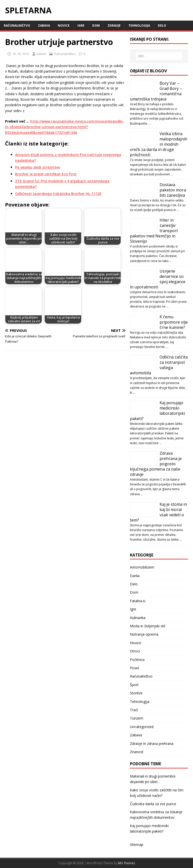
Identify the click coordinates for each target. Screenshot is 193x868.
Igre (81, 25)
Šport (134, 685)
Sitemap (137, 845)
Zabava (44, 25)
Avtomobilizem (142, 567)
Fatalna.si (138, 601)
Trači (134, 710)
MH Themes (127, 863)
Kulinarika (138, 618)
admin (41, 54)
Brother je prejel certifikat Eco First (46, 174)
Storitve (136, 693)
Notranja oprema (144, 634)
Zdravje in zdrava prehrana (152, 744)
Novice (64, 25)
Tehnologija (139, 25)
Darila (135, 576)
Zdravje (114, 25)
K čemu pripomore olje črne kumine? (174, 322)
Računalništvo (17, 25)
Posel (134, 668)
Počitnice (137, 660)
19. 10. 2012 (21, 54)
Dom (96, 25)
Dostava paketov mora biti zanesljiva (173, 190)
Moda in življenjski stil (148, 626)
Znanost (137, 752)
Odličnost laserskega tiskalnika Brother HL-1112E (58, 194)
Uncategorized (142, 727)
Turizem (137, 718)
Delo (162, 25)
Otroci (135, 651)
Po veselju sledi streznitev (38, 167)
